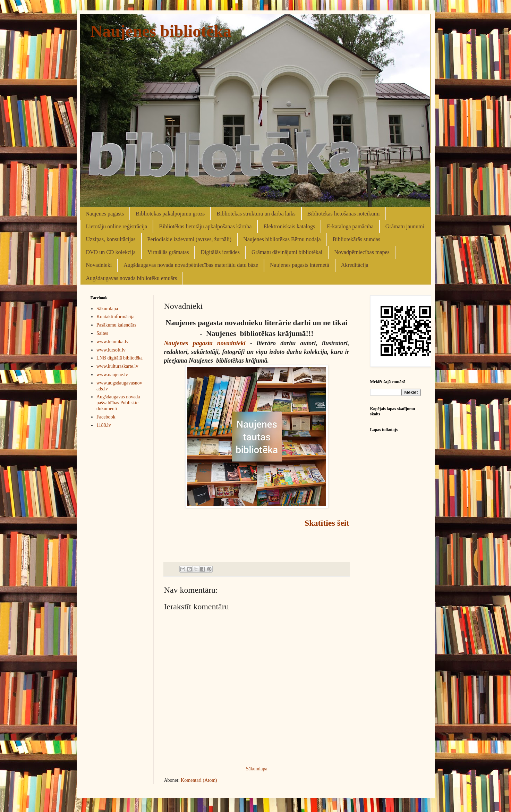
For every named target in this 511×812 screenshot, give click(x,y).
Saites (102, 333)
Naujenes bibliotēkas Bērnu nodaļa (282, 239)
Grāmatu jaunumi (405, 226)
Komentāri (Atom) (199, 780)
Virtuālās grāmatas (168, 252)
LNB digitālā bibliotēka (120, 358)
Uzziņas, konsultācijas (111, 239)
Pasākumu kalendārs (116, 325)
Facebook (106, 417)
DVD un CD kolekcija (111, 252)
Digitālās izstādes (220, 252)
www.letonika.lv (112, 342)
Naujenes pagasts (105, 214)
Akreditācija (355, 265)
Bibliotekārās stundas (356, 239)
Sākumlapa (256, 769)
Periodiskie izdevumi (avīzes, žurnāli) (190, 239)
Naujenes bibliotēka (161, 31)
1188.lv (104, 425)
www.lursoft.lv (111, 350)
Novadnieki (99, 265)
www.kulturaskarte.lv (117, 366)
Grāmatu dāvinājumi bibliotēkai (287, 252)
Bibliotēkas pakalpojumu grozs (170, 214)
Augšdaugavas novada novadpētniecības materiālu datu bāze (191, 265)
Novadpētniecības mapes (362, 252)
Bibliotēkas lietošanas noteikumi (344, 214)
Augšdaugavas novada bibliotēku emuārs (132, 278)
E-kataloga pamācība (350, 226)
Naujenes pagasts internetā (300, 265)
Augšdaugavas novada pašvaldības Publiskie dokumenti (118, 403)
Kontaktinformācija (116, 317)
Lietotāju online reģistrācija (117, 226)
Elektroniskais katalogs (289, 226)
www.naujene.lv (112, 375)
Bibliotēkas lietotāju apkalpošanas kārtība (205, 226)
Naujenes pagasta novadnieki (205, 343)
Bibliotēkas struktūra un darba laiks (256, 214)
